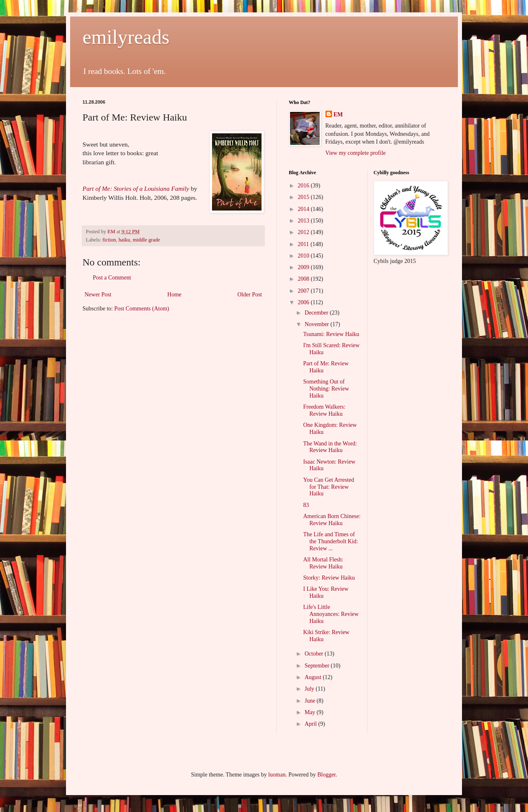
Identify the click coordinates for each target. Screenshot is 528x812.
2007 (304, 291)
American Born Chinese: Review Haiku (332, 520)
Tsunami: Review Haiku (331, 334)
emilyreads (126, 37)
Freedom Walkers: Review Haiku (324, 410)
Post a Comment (112, 278)
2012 (304, 232)
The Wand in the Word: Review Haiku (330, 447)
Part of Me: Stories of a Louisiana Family (136, 188)
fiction (109, 240)
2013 (304, 221)
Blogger (326, 775)
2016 (304, 186)
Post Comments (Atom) (142, 309)
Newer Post (98, 295)
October (315, 654)
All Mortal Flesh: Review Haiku (323, 563)
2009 (304, 267)
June (310, 701)
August (313, 677)
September (317, 666)
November (317, 324)
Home (174, 295)
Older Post (250, 295)
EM (338, 115)
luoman (277, 775)
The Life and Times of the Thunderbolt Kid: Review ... (331, 541)
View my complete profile (356, 153)
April (311, 724)
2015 (304, 197)
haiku (124, 240)
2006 (304, 302)
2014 (304, 209)
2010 (304, 256)
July (310, 689)
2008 (304, 279)
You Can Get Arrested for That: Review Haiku (329, 487)
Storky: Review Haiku (329, 578)
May (310, 712)
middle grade (146, 240)
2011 (304, 244)
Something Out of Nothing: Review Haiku (326, 389)
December (317, 313)
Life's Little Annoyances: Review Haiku (331, 614)
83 (306, 505)
